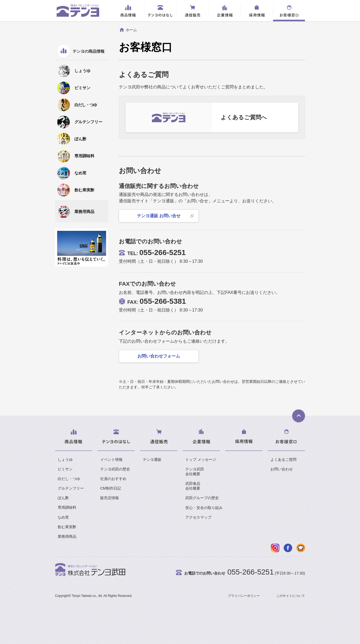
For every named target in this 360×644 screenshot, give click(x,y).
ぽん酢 (63, 498)
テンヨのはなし (160, 11)
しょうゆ (65, 460)
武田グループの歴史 (202, 498)
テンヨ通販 (152, 460)
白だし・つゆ (69, 479)
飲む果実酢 (67, 527)
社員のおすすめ (113, 479)
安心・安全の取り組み (204, 508)
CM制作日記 (111, 488)
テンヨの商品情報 (89, 51)
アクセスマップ (198, 517)
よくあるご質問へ (244, 117)
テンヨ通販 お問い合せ (159, 216)
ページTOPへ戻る (299, 416)
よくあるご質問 (283, 460)
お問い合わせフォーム (159, 356)
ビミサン (65, 469)
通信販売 (192, 11)
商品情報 (128, 11)
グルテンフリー (71, 488)
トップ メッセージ (201, 460)
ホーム (131, 30)
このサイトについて (291, 596)
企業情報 (225, 11)
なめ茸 (63, 517)
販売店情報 (110, 498)
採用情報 (257, 11)
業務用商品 (67, 536)
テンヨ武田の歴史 (115, 469)
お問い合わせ (282, 469)
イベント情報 (111, 460)
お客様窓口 (289, 11)
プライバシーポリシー (244, 596)
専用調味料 (67, 507)
